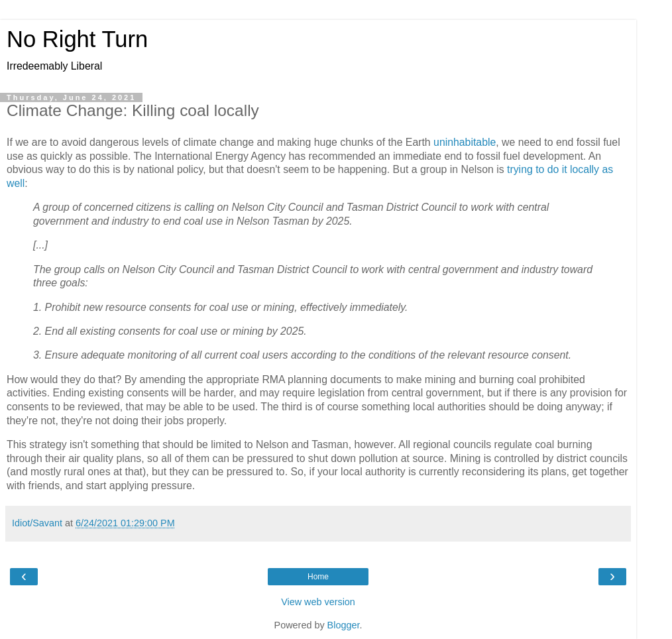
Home (318, 577)
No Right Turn (77, 39)
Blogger (344, 625)
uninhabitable (465, 142)
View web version (318, 602)
